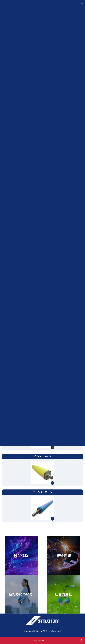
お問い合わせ (39, 640)
